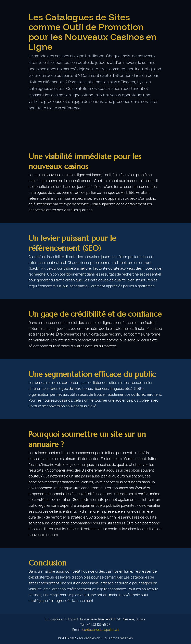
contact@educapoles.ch (100, 630)
